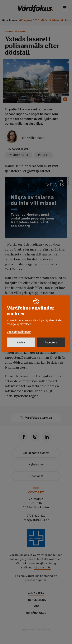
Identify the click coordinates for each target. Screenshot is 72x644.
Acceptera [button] (51, 342)
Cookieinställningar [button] (19, 332)
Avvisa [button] (21, 342)
